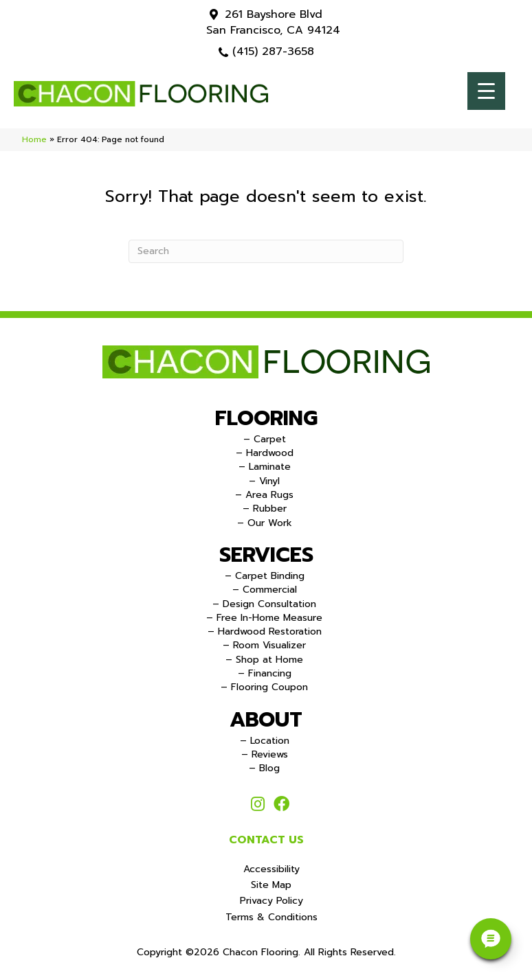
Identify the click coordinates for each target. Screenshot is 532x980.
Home (34, 139)
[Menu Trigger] (486, 91)
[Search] (266, 251)
